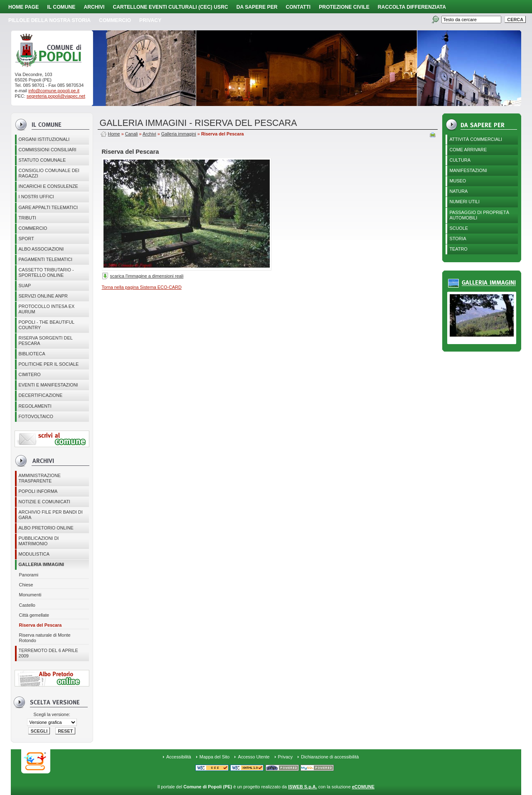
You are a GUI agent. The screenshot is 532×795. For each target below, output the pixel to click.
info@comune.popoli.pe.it (54, 91)
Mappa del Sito (215, 757)
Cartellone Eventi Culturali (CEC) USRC (170, 7)
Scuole (459, 228)
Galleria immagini (42, 564)
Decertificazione (41, 395)
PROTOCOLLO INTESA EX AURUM (47, 309)
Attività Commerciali (476, 139)
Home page (23, 7)
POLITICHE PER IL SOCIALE (49, 364)
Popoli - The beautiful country (47, 325)
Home (114, 134)
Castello (27, 605)
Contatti (298, 7)
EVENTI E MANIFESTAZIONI (48, 385)
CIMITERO (30, 374)
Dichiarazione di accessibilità (330, 757)
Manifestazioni (468, 170)
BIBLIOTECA (32, 354)
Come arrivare (468, 150)
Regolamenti (35, 406)
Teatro (458, 249)
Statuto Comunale (42, 160)
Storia (458, 239)
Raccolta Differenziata (412, 7)
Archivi (94, 7)
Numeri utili (464, 202)
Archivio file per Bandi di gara (51, 515)
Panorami (29, 575)
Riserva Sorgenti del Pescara (46, 341)
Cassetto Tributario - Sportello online (46, 272)
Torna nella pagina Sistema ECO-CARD (142, 287)
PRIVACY (150, 20)
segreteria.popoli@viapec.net (56, 96)
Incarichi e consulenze (48, 186)
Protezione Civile (344, 7)
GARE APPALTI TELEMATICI (48, 207)
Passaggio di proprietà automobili (479, 215)
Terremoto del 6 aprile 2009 (48, 653)
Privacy (286, 757)
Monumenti (30, 595)
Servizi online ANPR (43, 296)
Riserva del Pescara (41, 625)
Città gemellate (34, 615)
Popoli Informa (38, 491)
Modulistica (34, 554)
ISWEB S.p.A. (302, 787)
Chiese (26, 585)
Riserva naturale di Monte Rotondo (45, 638)
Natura (458, 191)
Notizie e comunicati (44, 502)
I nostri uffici (36, 197)
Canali (132, 134)
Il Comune (61, 7)
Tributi (27, 218)
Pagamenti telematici (46, 259)
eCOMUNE (363, 787)
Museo (458, 181)
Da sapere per (257, 7)
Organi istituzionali (44, 139)
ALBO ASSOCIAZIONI (41, 249)
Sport (26, 239)
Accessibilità (179, 757)
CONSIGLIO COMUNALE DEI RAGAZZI (49, 173)
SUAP (25, 286)
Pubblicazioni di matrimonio (39, 541)
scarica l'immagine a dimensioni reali (147, 276)
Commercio (115, 20)
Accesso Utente (254, 757)
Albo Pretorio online (46, 528)
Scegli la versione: (52, 714)
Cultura (460, 160)
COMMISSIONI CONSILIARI (48, 150)
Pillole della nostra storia (49, 20)
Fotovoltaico (36, 416)
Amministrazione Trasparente (40, 478)
